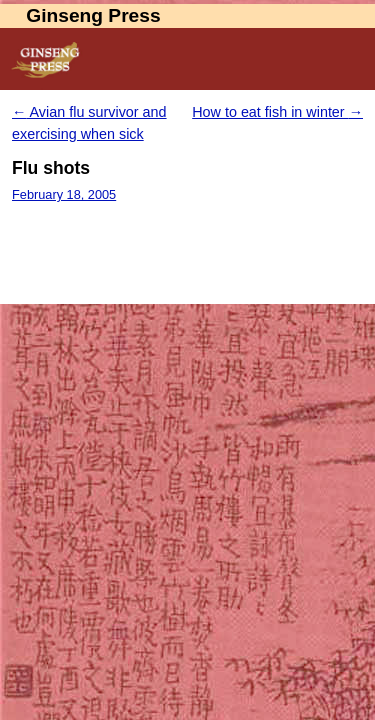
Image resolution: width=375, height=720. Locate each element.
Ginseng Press (93, 15)
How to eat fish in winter (277, 112)
